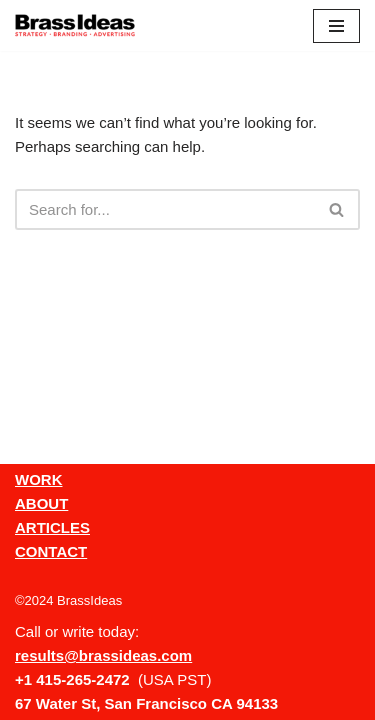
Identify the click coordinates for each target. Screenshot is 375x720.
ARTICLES (52, 527)
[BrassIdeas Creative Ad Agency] (75, 25)
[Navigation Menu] (336, 26)
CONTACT (51, 551)
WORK (39, 479)
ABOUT (41, 503)
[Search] (165, 209)
